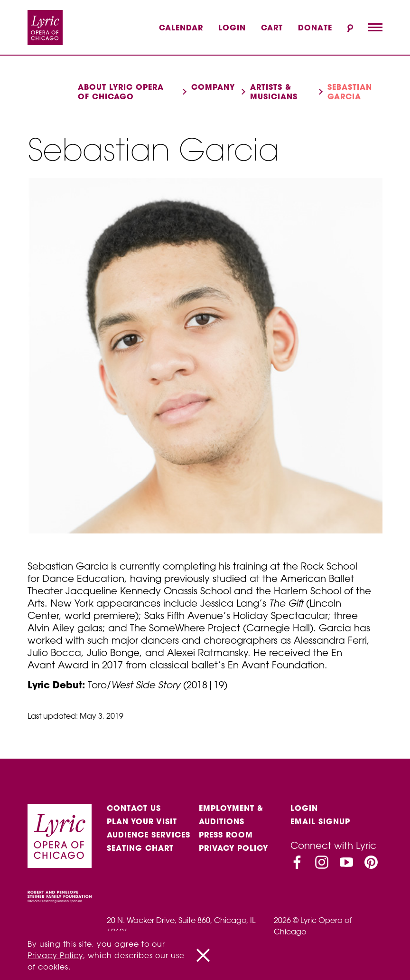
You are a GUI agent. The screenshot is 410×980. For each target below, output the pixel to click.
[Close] (203, 955)
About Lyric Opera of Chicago (121, 92)
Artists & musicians (274, 92)
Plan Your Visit (142, 821)
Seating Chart (140, 848)
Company (213, 87)
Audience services (149, 835)
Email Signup (320, 821)
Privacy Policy (233, 848)
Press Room (226, 835)
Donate (315, 28)
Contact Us (134, 808)
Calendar (181, 28)
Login (232, 28)
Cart (272, 28)
